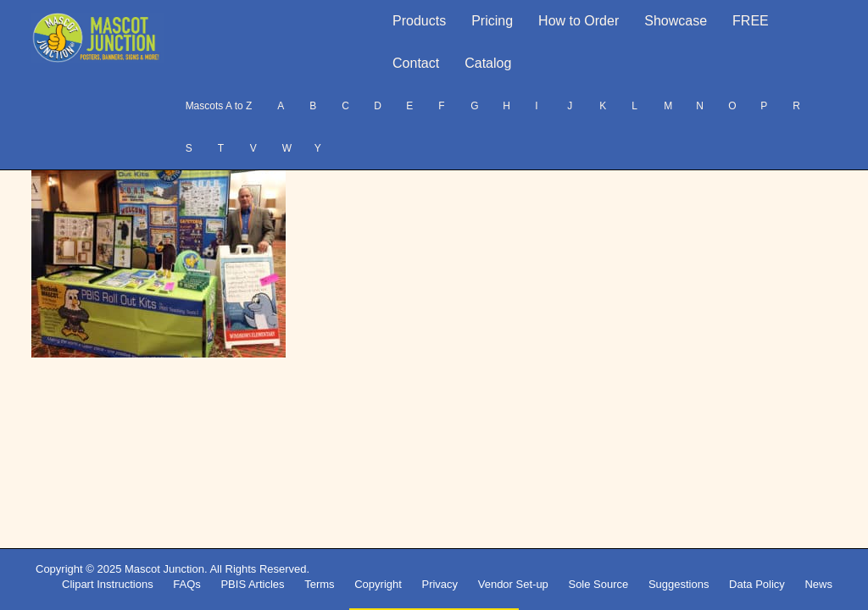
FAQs (187, 584)
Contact (416, 63)
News (818, 584)
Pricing (492, 21)
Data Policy (757, 584)
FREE (751, 21)
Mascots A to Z (219, 106)
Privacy (440, 584)
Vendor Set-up (513, 584)
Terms (319, 584)
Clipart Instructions (108, 584)
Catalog (488, 63)
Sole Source (598, 584)
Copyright (378, 584)
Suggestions (679, 584)
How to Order (579, 21)
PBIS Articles (252, 584)
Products (419, 21)
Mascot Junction (164, 569)
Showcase (676, 21)
